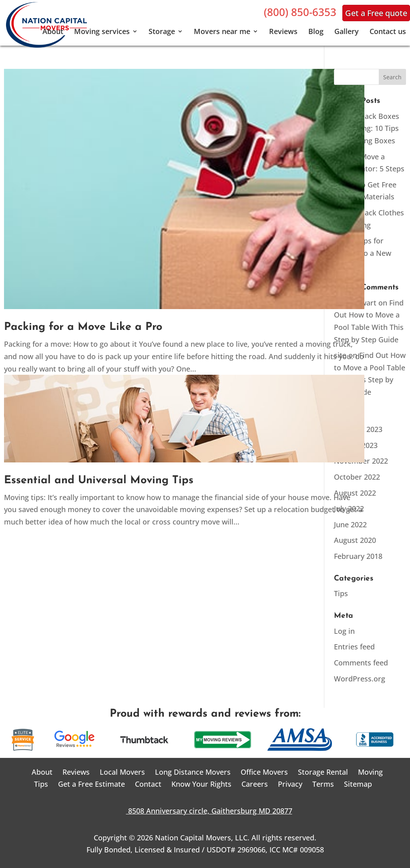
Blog (316, 32)
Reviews (283, 32)
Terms (323, 784)
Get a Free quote (376, 13)
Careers (255, 784)
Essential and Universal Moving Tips (99, 481)
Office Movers (264, 772)
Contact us (388, 32)
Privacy (290, 784)
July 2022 (349, 508)
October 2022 (357, 477)
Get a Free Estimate (91, 784)
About (53, 32)
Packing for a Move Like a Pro (83, 327)
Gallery (347, 32)
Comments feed (361, 663)
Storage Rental (323, 772)
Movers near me (222, 32)
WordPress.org (360, 679)
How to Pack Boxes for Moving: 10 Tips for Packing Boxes (367, 128)
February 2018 (358, 556)
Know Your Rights (201, 784)
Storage (162, 32)
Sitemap (358, 784)
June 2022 (350, 524)
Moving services (102, 32)
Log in (344, 631)
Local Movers (122, 772)
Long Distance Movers (193, 772)
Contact (148, 784)
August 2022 (355, 493)
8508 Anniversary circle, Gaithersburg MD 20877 (205, 811)
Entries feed (354, 647)
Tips (341, 593)
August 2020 (355, 540)
